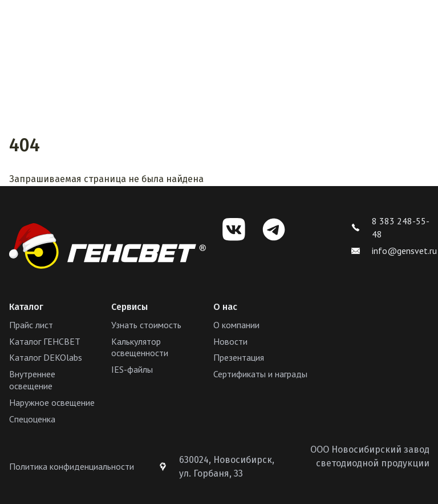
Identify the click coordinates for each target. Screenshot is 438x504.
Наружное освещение (52, 402)
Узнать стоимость (146, 325)
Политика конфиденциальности (72, 466)
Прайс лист (31, 325)
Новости (230, 341)
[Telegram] (274, 229)
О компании (236, 325)
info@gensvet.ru (394, 251)
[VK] (234, 229)
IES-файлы (132, 369)
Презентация (239, 357)
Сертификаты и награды (260, 374)
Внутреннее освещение (32, 380)
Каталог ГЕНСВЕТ (45, 341)
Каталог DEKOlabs (46, 357)
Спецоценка (32, 419)
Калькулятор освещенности (140, 347)
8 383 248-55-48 (390, 227)
